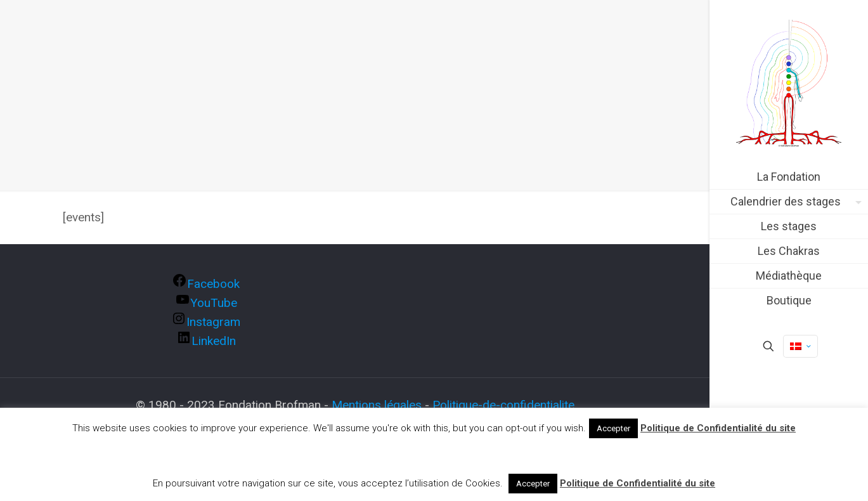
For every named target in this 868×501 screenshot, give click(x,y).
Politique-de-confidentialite (503, 405)
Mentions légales (377, 405)
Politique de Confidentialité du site (718, 428)
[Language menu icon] (800, 346)
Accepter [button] (613, 428)
